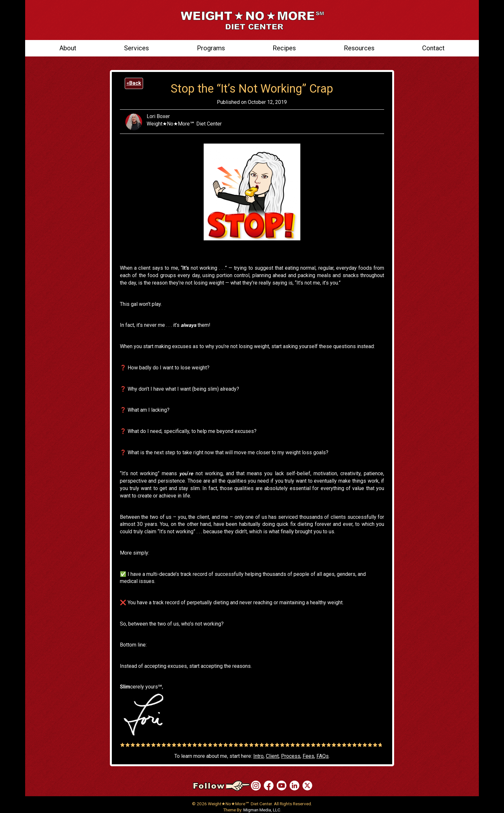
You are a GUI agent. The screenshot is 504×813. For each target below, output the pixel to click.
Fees (308, 756)
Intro (258, 756)
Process (291, 756)
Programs (211, 48)
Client (272, 756)
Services (136, 48)
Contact (433, 48)
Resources (359, 48)
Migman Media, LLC (262, 810)
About (68, 48)
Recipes (284, 48)
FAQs (323, 756)
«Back (134, 83)
